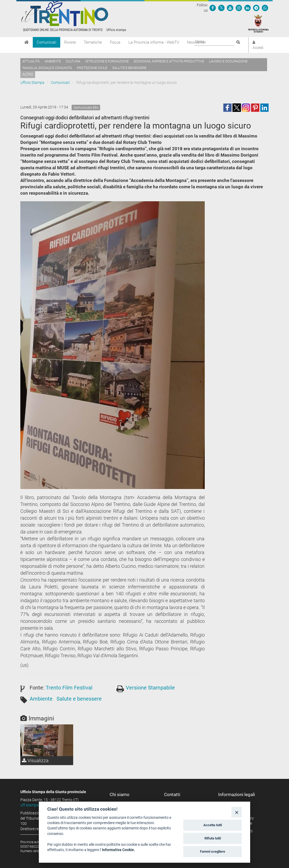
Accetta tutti (213, 825)
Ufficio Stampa (32, 83)
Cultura (73, 61)
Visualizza (35, 760)
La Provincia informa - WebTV (154, 42)
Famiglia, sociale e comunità (47, 68)
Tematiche (93, 42)
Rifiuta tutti (213, 838)
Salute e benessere (129, 68)
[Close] (237, 812)
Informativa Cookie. (118, 850)
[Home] (27, 42)
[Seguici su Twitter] (221, 8)
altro (28, 74)
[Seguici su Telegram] (256, 8)
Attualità (31, 61)
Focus (115, 42)
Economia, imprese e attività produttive (169, 61)
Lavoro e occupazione (228, 61)
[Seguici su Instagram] (239, 8)
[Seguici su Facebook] (213, 8)
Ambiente (53, 61)
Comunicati (46, 42)
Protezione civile (92, 68)
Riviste (70, 42)
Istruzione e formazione (107, 61)
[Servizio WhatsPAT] (265, 8)
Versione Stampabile (150, 688)
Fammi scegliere (213, 851)
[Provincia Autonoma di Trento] (258, 23)
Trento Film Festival (69, 688)
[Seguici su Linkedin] (248, 8)
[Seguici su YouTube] (230, 8)
